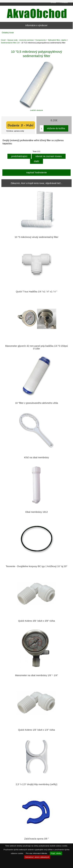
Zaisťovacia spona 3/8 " (36, 839)
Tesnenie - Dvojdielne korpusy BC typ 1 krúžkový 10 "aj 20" (37, 566)
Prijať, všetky (56, 853)
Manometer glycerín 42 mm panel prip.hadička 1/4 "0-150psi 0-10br (36, 347)
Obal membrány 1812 (37, 512)
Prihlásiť (64, 2)
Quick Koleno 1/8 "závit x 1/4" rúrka (36, 730)
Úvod (53, 2)
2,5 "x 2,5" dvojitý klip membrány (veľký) (37, 784)
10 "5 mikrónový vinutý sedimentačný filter (36, 237)
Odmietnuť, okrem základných (37, 857)
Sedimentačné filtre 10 (10, 43)
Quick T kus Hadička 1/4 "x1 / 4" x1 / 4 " (37, 292)
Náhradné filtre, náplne (57, 40)
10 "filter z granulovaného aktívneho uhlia (36, 403)
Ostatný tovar (8, 33)
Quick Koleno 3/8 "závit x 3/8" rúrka (36, 621)
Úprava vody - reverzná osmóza (20, 40)
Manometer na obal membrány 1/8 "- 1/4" (37, 675)
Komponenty (41, 40)
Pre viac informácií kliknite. (37, 853)
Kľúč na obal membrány (37, 457)
